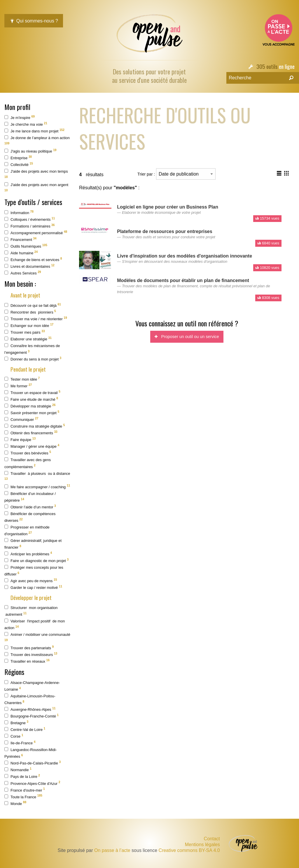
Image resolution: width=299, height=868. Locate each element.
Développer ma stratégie (30, 406)
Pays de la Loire (22, 776)
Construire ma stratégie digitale (35, 426)
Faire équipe (20, 439)
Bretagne (16, 723)
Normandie (18, 770)
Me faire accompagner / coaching (37, 486)
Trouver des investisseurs (31, 654)
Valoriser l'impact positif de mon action (35, 624)
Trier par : (176, 174)
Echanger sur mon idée (29, 325)
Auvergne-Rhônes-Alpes (30, 709)
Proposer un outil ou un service (187, 337)
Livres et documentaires (29, 266)
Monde (15, 803)
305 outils (267, 66)
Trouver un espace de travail (32, 392)
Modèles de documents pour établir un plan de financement (183, 280)
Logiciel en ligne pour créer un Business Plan (168, 207)
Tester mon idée (22, 379)
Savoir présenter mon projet (32, 413)
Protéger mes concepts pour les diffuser (34, 571)
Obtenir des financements (31, 433)
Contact (212, 839)
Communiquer (21, 419)
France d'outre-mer (25, 790)
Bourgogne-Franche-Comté (32, 716)
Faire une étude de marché (31, 399)
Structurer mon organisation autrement (31, 611)
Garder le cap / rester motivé (33, 587)
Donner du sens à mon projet (33, 359)
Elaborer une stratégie (28, 339)
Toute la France (23, 796)
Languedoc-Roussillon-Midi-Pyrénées (31, 753)
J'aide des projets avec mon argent (36, 187)
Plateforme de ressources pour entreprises (165, 231)
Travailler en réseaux (27, 661)
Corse (14, 736)
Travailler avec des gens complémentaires (28, 463)
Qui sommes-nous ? (34, 21)
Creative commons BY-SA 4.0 (189, 850)
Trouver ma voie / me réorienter (36, 319)
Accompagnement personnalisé (36, 233)
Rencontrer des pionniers (30, 312)
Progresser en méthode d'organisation (27, 530)
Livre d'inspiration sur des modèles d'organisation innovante (185, 256)
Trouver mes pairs (25, 332)
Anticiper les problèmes (28, 554)
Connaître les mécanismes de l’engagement (32, 349)
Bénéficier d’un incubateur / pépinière (30, 497)
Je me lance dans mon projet (34, 131)
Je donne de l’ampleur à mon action (37, 140)
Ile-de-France (20, 743)
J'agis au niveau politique (30, 151)
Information (19, 212)
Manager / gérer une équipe (32, 446)
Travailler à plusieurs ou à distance (37, 476)
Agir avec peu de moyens (31, 581)
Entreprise (18, 158)
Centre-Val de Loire (25, 729)
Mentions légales (202, 845)
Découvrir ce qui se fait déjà (33, 305)
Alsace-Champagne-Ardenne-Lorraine (32, 686)
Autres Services (23, 273)
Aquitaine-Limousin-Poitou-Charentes (30, 699)
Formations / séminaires (30, 226)
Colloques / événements (30, 219)
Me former (18, 386)
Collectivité (19, 164)
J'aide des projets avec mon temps (36, 174)
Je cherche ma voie (26, 124)
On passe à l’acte (112, 850)
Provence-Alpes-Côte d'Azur (32, 783)
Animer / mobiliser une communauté (37, 637)
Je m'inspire (20, 117)
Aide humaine (21, 253)
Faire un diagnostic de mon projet (36, 560)
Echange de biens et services (33, 259)
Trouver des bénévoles (28, 453)
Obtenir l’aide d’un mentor (30, 507)
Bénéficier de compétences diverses (30, 517)
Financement (20, 239)
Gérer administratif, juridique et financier (33, 544)
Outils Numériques (26, 246)
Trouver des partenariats (29, 648)
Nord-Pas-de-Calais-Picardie (33, 763)
